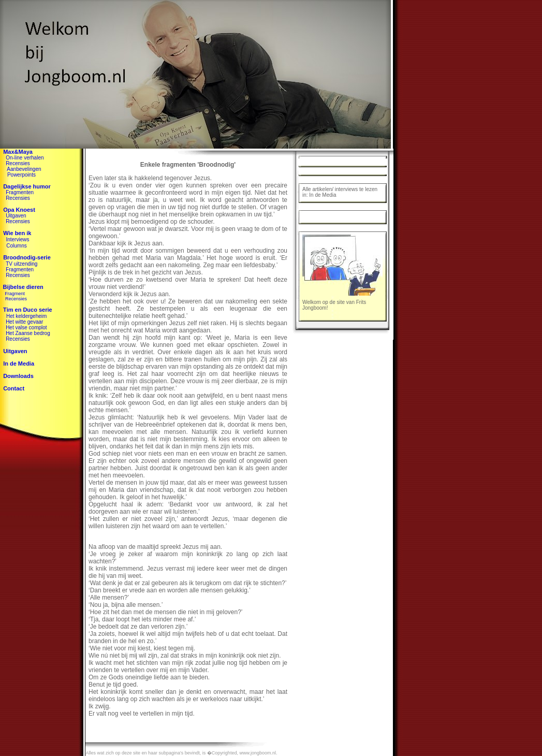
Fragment (15, 294)
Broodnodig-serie (27, 257)
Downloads (18, 376)
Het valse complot (26, 328)
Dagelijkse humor (27, 186)
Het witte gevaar (24, 322)
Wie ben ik (17, 233)
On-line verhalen (25, 158)
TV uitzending (21, 264)
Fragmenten (20, 192)
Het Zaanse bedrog (28, 333)
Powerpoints (21, 175)
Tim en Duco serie (26, 310)
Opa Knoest (19, 210)
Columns (16, 246)
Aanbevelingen (24, 169)
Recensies (18, 163)
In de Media (19, 364)
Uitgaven (16, 216)
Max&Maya (18, 152)
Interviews (17, 239)
